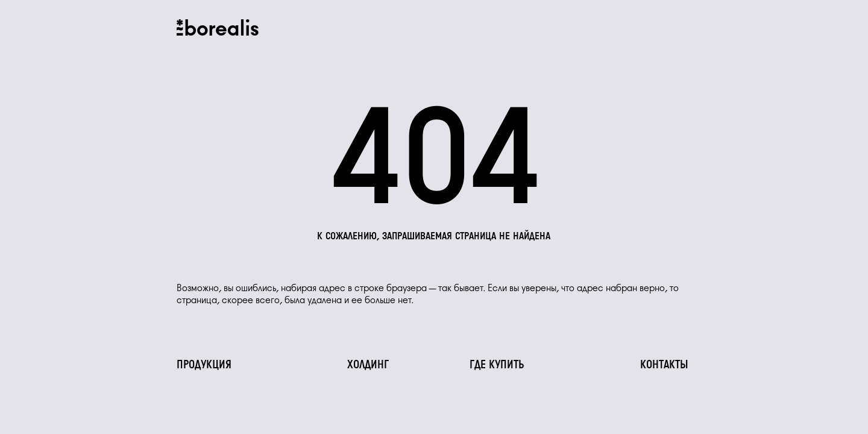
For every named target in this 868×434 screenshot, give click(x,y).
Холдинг (368, 365)
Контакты (664, 365)
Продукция (204, 365)
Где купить (497, 365)
